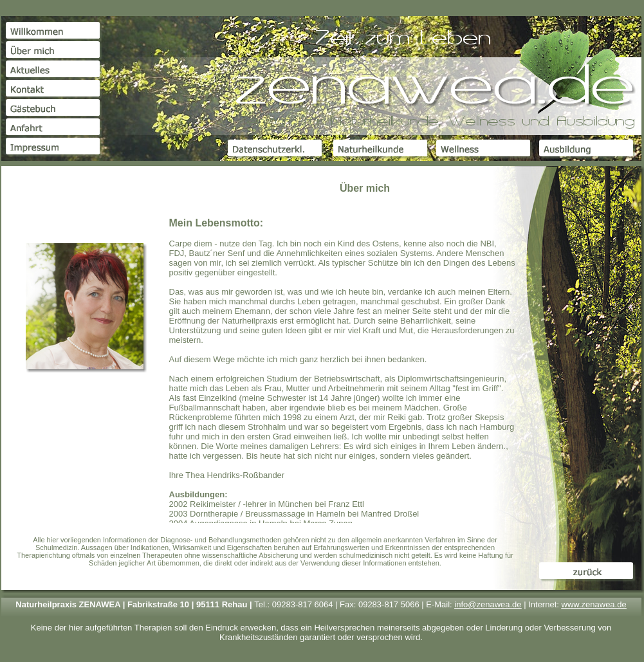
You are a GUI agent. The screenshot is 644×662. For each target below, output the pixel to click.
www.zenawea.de (594, 604)
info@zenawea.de (488, 604)
